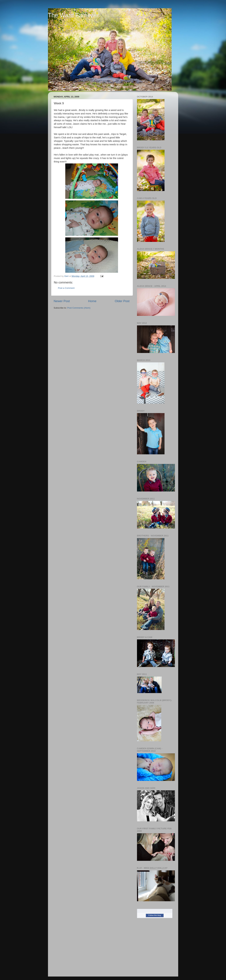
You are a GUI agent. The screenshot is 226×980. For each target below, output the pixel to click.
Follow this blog (155, 915)
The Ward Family (70, 15)
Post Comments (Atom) (79, 308)
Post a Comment (66, 288)
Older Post (122, 301)
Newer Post (62, 301)
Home (92, 301)
